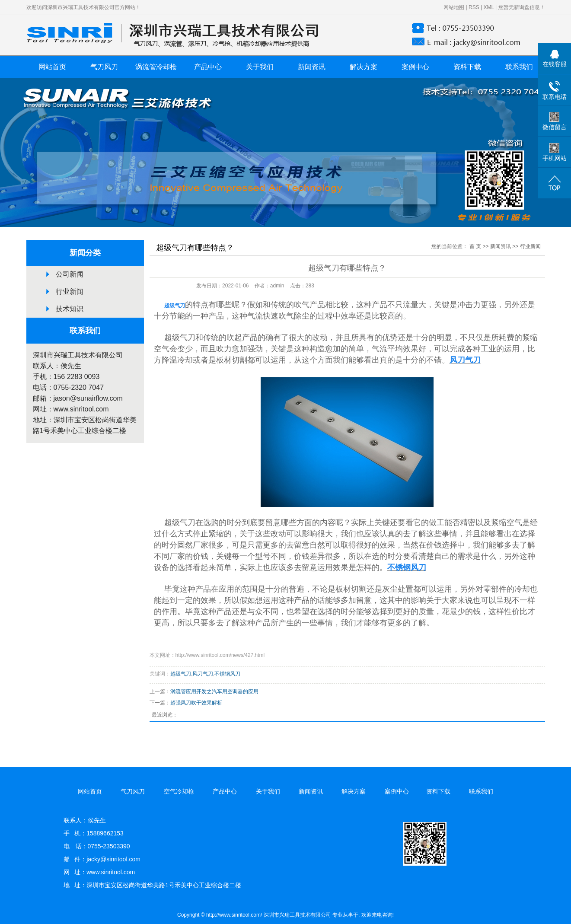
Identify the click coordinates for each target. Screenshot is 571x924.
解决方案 (364, 67)
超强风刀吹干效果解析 (196, 703)
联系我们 (519, 67)
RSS (474, 7)
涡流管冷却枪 (156, 67)
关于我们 (260, 67)
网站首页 (52, 67)
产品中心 (208, 67)
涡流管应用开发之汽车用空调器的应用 (214, 691)
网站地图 (454, 7)
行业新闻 (70, 292)
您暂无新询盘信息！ (522, 7)
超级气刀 (181, 674)
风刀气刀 (203, 674)
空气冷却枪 (179, 791)
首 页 (475, 246)
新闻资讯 (312, 67)
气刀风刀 (104, 67)
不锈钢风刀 (227, 674)
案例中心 (415, 67)
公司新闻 (70, 274)
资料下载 (467, 67)
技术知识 (70, 309)
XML (488, 7)
